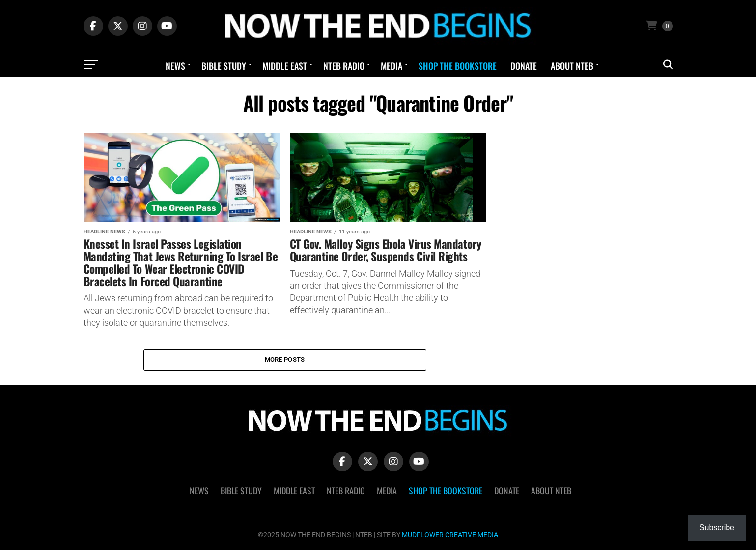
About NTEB (572, 66)
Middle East (285, 66)
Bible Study (224, 66)
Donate (524, 66)
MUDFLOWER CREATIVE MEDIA (450, 536)
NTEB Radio (344, 66)
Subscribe (717, 528)
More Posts (285, 360)
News (175, 66)
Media (392, 66)
